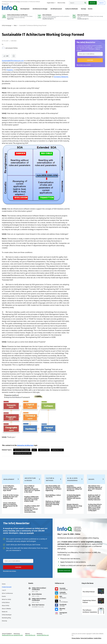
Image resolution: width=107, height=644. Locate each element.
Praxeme (10, 70)
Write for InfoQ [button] (61, 3)
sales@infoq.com (18, 636)
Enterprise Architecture (25, 445)
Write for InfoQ (6, 600)
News (15, 26)
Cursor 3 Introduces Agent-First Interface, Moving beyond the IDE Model (10, 505)
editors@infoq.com (30, 636)
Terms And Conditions (87, 639)
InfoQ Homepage (7, 26)
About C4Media (6, 609)
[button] (90, 60)
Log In (4, 590)
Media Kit (5, 612)
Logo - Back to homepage (10, 8)
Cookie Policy (97, 639)
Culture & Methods (72, 9)
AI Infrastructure (56, 9)
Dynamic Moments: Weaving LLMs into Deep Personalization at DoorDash (74, 507)
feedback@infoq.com (8, 636)
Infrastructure (57, 450)
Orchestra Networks (61, 77)
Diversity (4, 621)
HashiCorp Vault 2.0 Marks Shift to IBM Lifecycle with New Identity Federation (94, 498)
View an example (26, 533)
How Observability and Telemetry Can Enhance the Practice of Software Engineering (53, 488)
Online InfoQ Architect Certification (39, 589)
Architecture (44, 450)
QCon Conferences (7, 594)
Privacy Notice (76, 639)
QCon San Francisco (38, 605)
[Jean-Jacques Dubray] (3, 48)
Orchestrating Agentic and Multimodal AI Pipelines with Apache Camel (74, 498)
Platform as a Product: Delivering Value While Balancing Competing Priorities (53, 504)
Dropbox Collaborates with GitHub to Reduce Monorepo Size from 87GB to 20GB (32, 499)
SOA (34, 450)
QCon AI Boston (37, 594)
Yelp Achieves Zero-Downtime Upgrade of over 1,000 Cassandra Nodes (95, 488)
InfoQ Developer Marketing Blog (7, 616)
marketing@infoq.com (43, 636)
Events (90, 9)
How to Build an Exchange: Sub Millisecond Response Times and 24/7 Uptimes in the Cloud (32, 489)
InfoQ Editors (6, 603)
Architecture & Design (40, 9)
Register (93, 3)
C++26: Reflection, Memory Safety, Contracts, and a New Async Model (10, 488)
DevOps (84, 9)
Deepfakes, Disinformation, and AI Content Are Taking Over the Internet (74, 488)
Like (7, 56)
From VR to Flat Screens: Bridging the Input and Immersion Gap (11, 497)
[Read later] (13, 56)
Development (25, 9)
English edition (51, 3)
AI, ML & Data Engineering (72, 479)
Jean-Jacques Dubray (12, 48)
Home (4, 584)
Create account (7, 587)
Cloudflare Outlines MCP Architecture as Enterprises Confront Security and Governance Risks (32, 509)
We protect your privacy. (84, 65)
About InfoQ (6, 606)
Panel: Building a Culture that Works (53, 496)
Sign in (101, 3)
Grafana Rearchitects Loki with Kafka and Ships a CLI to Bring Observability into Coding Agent (95, 508)
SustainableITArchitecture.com (13, 61)
